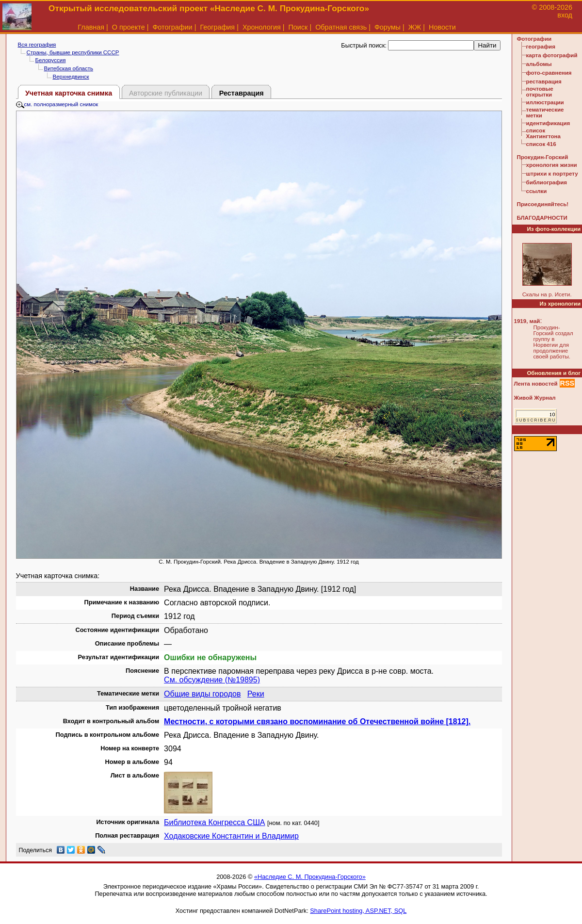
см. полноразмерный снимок (57, 104)
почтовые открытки (540, 92)
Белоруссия (51, 60)
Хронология (262, 27)
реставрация (544, 81)
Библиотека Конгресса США (214, 822)
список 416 (541, 144)
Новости (442, 27)
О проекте (129, 27)
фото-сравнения (549, 73)
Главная (91, 27)
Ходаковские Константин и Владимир (231, 836)
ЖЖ (415, 27)
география (541, 47)
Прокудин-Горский (543, 157)
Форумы (388, 27)
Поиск (298, 27)
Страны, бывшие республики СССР (73, 52)
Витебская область (69, 68)
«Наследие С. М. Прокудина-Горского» (310, 877)
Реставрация (242, 93)
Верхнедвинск (71, 77)
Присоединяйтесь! (543, 204)
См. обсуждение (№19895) (212, 680)
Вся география (37, 45)
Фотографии (172, 27)
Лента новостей (536, 384)
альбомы (539, 64)
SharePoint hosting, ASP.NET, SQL (358, 911)
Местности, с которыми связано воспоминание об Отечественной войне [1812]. (317, 721)
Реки (256, 694)
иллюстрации (545, 102)
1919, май (527, 321)
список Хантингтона (543, 133)
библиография (547, 182)
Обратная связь (341, 27)
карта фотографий (552, 55)
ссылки (537, 191)
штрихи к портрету (552, 174)
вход (565, 15)
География (217, 27)
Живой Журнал (535, 398)
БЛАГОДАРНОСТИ (542, 218)
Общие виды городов (202, 694)
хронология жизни (552, 165)
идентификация (548, 123)
